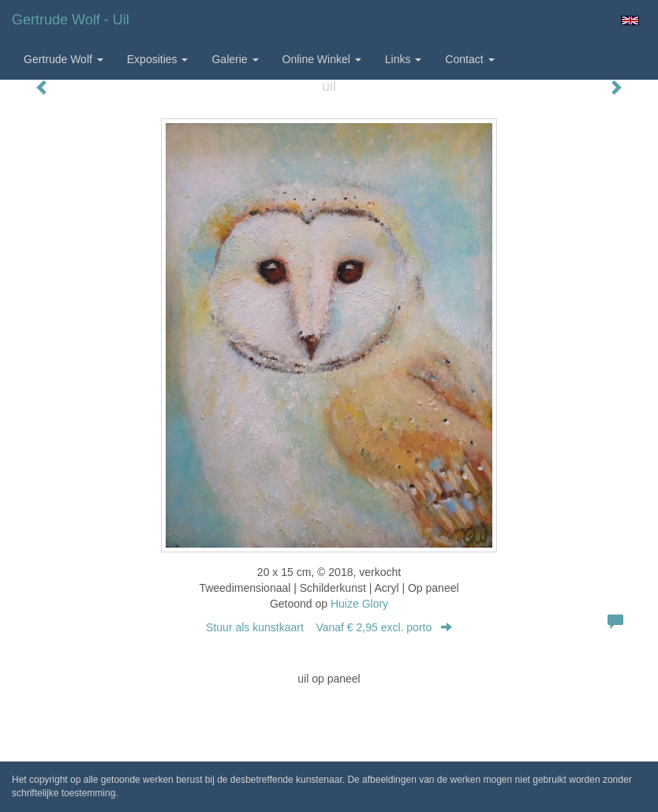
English (630, 21)
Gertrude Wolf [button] (64, 59)
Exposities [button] (158, 59)
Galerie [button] (235, 59)
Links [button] (404, 59)
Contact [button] (469, 59)
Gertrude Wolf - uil (71, 20)
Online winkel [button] (322, 59)
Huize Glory (359, 604)
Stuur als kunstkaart (329, 627)
